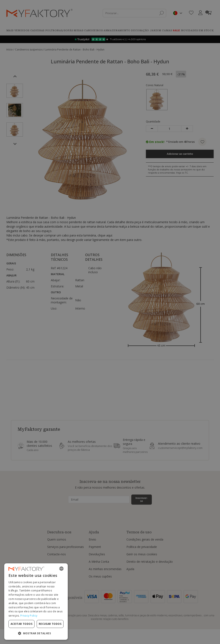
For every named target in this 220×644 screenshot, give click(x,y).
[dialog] (36, 602)
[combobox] (61, 569)
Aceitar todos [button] (21, 624)
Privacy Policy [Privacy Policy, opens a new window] (29, 616)
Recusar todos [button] (50, 624)
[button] (36, 633)
